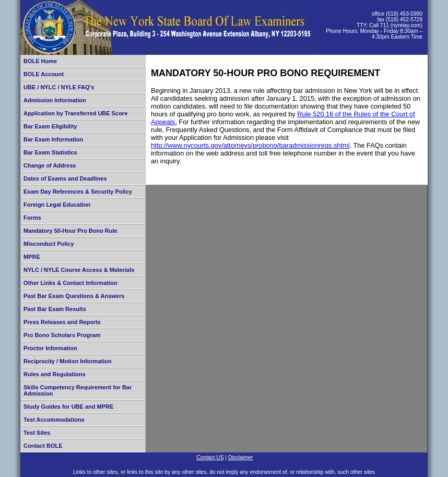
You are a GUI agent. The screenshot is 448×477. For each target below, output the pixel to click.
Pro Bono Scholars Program (62, 335)
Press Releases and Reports (62, 322)
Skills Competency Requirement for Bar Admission (78, 390)
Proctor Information (50, 348)
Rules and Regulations (55, 374)
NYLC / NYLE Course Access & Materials (79, 270)
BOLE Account (44, 74)
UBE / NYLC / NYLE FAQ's (59, 87)
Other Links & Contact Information (70, 283)
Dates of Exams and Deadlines (65, 178)
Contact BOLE (43, 446)
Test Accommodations (54, 420)
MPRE (32, 257)
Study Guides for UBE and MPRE (68, 407)
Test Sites (37, 433)
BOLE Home (40, 61)
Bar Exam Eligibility (50, 126)
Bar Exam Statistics (50, 152)
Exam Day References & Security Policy (78, 192)
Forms (32, 218)
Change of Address (50, 165)
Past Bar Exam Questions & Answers (74, 296)
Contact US (210, 457)
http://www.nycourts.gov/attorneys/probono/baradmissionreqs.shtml (250, 145)
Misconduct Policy (49, 244)
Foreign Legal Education (57, 205)
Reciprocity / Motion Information (68, 361)
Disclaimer (241, 457)
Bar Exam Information (53, 139)
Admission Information (55, 100)
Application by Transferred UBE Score (75, 113)
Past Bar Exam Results (55, 309)
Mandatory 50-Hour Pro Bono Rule (70, 231)
